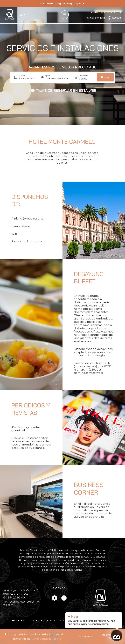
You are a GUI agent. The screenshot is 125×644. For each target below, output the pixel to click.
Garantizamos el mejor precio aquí (62, 67)
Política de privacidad (53, 634)
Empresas (98, 12)
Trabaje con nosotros (47, 621)
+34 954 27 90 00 (14, 598)
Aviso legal (11, 634)
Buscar (105, 77)
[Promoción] (87, 79)
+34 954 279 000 (95, 18)
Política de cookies (29, 634)
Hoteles (18, 621)
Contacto (114, 12)
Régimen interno (21, 639)
